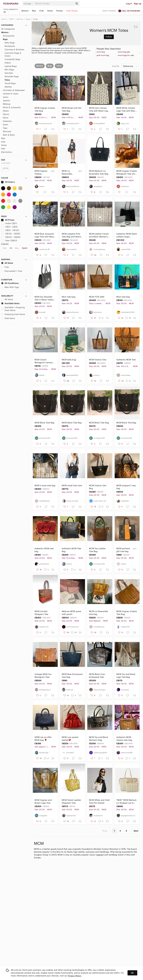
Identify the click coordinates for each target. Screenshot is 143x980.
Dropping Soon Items (13, 314)
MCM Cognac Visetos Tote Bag (45, 109)
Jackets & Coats (11, 94)
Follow (109, 37)
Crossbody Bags (12, 59)
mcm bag (101, 52)
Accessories (9, 36)
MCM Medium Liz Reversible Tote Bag (99, 172)
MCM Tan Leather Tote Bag (97, 550)
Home (50, 11)
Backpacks (10, 46)
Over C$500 (9, 241)
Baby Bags (10, 43)
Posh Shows (72, 11)
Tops (5, 128)
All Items (7, 263)
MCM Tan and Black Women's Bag (99, 739)
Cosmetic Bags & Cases (13, 54)
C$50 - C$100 (10, 230)
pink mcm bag (103, 55)
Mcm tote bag (69, 297)
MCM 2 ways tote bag (45, 485)
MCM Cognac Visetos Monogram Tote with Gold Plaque (127, 172)
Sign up (138, 4)
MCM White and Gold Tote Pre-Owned (99, 801)
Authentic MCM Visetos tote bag (124, 739)
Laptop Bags (11, 66)
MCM (12, 19)
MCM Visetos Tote (98, 360)
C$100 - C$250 (11, 234)
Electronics (7, 152)
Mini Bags (9, 70)
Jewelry (6, 101)
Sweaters (7, 121)
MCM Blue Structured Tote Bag (72, 676)
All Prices (8, 220)
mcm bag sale (124, 52)
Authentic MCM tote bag (44, 550)
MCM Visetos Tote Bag (98, 487)
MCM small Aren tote (72, 485)
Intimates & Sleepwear (14, 90)
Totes (35, 19)
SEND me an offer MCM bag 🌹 (43, 739)
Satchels (9, 73)
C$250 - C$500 (11, 237)
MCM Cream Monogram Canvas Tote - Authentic (43, 361)
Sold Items (8, 318)
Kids (42, 11)
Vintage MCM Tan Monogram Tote (43, 676)
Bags (28, 19)
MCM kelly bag (69, 360)
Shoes (6, 111)
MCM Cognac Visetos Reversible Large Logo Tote (41, 172)
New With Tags (10, 287)
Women (25, 11)
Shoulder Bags (12, 76)
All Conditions (10, 283)
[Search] (54, 4)
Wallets (8, 87)
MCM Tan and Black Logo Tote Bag (126, 676)
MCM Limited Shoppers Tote (41, 613)
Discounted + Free (12, 271)
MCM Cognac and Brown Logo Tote (43, 801)
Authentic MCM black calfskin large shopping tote (127, 235)
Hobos (8, 63)
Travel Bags (10, 83)
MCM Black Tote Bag (44, 423)
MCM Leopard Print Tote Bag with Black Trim (71, 235)
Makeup (7, 104)
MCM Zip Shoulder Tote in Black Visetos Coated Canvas (44, 298)
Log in (129, 4)
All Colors (8, 182)
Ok (132, 973)
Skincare (7, 131)
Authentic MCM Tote (126, 360)
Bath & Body (9, 135)
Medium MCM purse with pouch (71, 613)
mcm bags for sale (126, 55)
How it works (109, 11)
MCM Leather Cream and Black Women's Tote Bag (99, 235)
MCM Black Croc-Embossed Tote (97, 676)
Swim (6, 125)
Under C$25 (9, 223)
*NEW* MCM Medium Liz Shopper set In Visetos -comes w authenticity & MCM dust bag (126, 802)
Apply (25, 248)
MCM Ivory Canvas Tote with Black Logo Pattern (99, 109)
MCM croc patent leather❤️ (70, 739)
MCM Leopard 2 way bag (126, 487)
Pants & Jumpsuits (12, 107)
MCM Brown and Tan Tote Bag (72, 109)
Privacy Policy (75, 976)
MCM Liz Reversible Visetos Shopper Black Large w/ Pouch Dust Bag (69, 172)
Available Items (10, 303)
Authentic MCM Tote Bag (71, 550)
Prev (105, 831)
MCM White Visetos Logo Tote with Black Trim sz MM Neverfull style (126, 109)
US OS (6, 168)
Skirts (6, 118)
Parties (59, 11)
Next (136, 831)
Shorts (6, 114)
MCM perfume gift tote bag (123, 550)
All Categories (8, 29)
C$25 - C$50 (9, 227)
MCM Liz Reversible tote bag (98, 613)
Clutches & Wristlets (14, 50)
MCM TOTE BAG (97, 297)
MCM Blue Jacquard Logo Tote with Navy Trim (44, 235)
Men (34, 11)
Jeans (6, 97)
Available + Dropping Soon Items (13, 309)
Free (5, 267)
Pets (3, 149)
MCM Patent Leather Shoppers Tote (71, 801)
